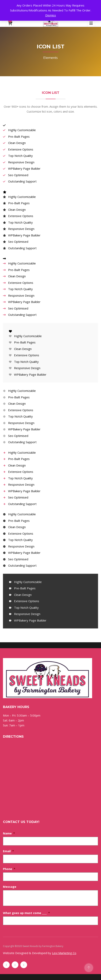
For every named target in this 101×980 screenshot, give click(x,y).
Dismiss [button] (51, 15)
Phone (9, 869)
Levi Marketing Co (64, 953)
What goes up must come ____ (26, 913)
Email (8, 851)
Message (10, 887)
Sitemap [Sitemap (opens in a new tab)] (68, 946)
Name (9, 833)
